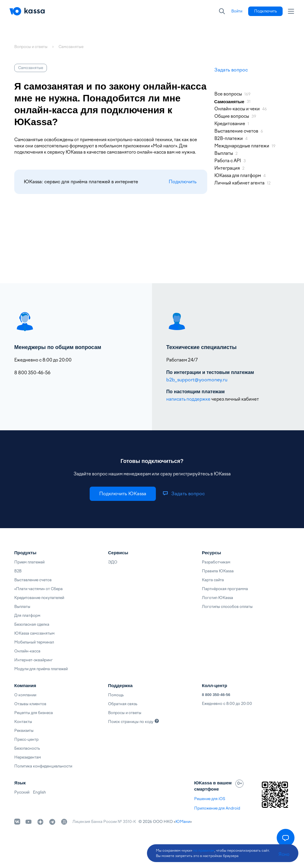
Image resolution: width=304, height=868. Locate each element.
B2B (18, 571)
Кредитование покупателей (39, 598)
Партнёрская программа (225, 589)
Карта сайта (213, 580)
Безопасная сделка (32, 624)
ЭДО (113, 562)
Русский (22, 792)
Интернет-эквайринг (34, 660)
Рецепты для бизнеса (34, 713)
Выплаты (22, 607)
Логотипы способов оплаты (227, 607)
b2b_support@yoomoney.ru (197, 380)
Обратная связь (123, 704)
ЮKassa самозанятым (34, 633)
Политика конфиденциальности (43, 766)
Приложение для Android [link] (217, 808)
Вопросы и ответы (125, 713)
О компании (25, 695)
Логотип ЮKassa (217, 598)
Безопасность (27, 748)
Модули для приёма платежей (41, 669)
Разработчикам (216, 562)
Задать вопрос (231, 70)
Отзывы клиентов (30, 704)
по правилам (204, 851)
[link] (237, 11)
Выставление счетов (33, 580)
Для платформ (27, 615)
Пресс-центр (26, 739)
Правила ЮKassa (218, 571)
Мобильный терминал (34, 642)
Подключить (183, 182)
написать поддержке (188, 399)
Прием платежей (29, 562)
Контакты (23, 722)
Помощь (116, 695)
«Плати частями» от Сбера (38, 589)
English (39, 792)
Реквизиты (24, 731)
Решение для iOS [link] (210, 799)
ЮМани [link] (183, 822)
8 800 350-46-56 (216, 695)
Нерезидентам (28, 757)
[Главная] (27, 11)
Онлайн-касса (27, 651)
